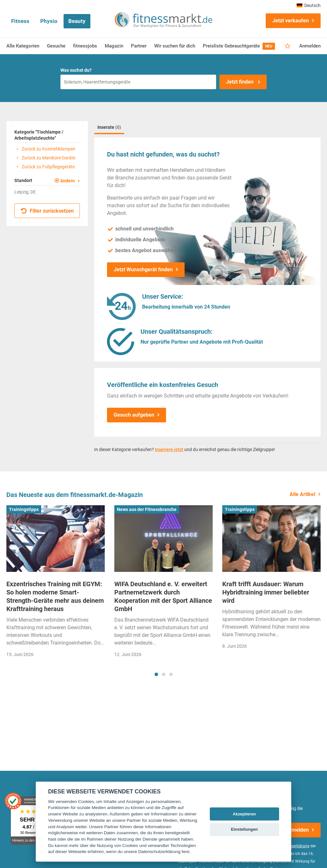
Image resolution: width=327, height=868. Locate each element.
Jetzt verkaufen (291, 21)
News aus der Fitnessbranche (147, 509)
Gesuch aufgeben (134, 415)
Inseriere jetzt (169, 449)
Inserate (109, 127)
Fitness (20, 21)
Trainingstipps (24, 509)
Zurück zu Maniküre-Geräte (45, 158)
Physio (49, 21)
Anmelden (310, 46)
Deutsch (309, 5)
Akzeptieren (244, 814)
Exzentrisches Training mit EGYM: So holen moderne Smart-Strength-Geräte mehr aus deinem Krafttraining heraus (55, 596)
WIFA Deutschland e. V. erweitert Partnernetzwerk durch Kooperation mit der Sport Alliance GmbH (163, 596)
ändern (68, 181)
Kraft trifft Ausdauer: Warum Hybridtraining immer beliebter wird (266, 592)
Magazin (114, 46)
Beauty (77, 21)
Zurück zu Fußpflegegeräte (45, 167)
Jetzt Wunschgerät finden (143, 270)
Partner (139, 46)
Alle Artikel (302, 494)
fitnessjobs (85, 46)
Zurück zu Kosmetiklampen (45, 149)
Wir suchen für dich (175, 46)
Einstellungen (244, 829)
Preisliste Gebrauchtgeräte (239, 46)
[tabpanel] (56, 584)
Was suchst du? (76, 70)
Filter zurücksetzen (47, 211)
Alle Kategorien (23, 46)
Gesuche (56, 46)
